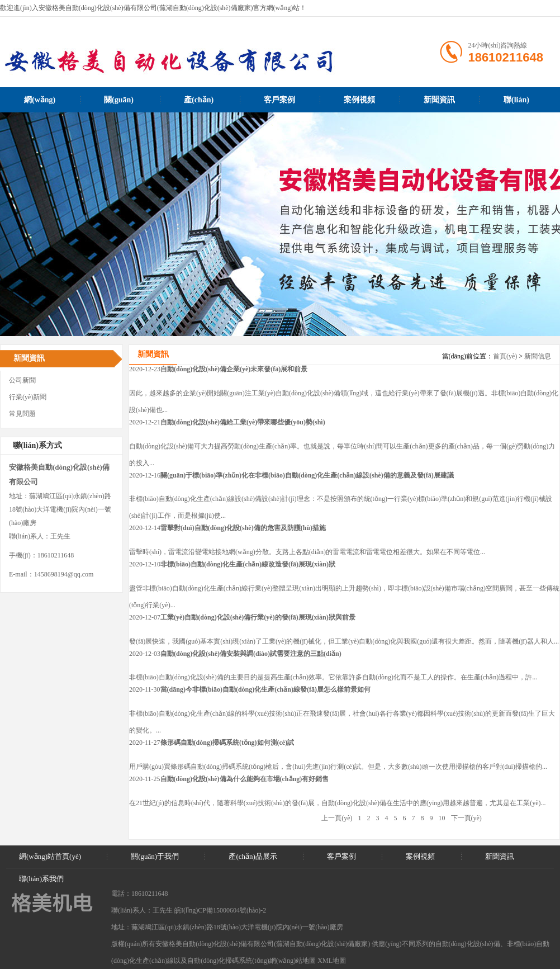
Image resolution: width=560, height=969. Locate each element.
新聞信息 (538, 356)
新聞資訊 (439, 100)
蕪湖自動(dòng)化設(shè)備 (315, 944)
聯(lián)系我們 (516, 104)
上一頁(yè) (337, 818)
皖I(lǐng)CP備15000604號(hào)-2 (220, 910)
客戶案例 (279, 100)
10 (442, 818)
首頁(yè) (505, 356)
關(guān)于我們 (119, 104)
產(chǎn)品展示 (199, 104)
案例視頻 (359, 100)
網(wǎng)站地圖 (293, 961)
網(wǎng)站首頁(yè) (40, 104)
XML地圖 (332, 961)
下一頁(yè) (466, 818)
